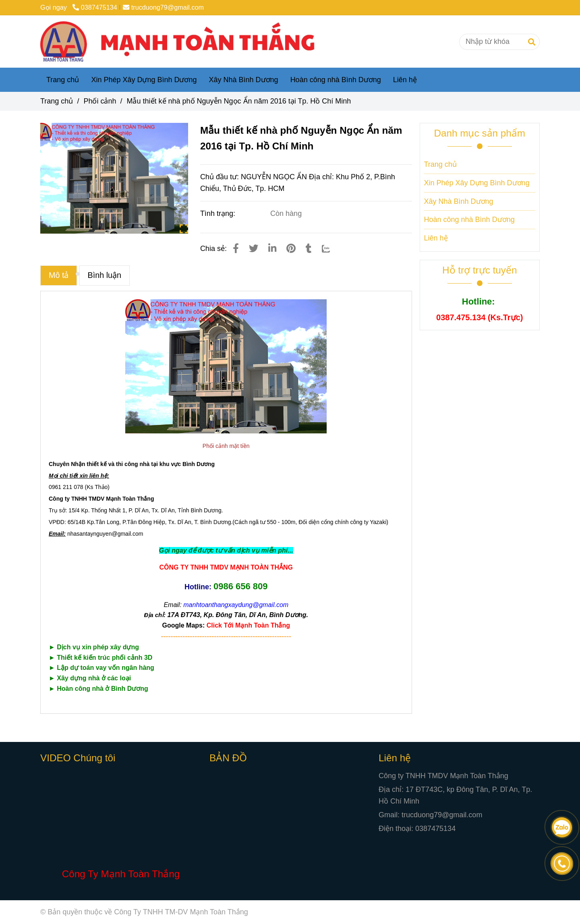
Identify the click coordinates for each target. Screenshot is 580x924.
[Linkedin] (272, 249)
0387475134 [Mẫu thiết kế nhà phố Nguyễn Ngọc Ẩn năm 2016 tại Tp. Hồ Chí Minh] (95, 7)
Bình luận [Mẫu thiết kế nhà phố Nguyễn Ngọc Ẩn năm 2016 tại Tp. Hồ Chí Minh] (105, 275)
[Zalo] (331, 249)
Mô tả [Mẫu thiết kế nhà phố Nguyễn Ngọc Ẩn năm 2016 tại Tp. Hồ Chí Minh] (59, 275)
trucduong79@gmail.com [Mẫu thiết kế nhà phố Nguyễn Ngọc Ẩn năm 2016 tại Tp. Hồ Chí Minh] (163, 7)
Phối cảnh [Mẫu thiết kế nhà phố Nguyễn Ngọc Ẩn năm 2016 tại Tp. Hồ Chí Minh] (100, 101)
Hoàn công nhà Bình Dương (336, 80)
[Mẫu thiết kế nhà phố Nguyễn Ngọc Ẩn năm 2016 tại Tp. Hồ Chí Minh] (184, 41)
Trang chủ (63, 80)
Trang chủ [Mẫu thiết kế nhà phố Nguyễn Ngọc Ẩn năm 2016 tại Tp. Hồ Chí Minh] (57, 101)
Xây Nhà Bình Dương (244, 80)
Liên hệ (405, 80)
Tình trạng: (219, 213)
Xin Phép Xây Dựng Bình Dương (144, 80)
